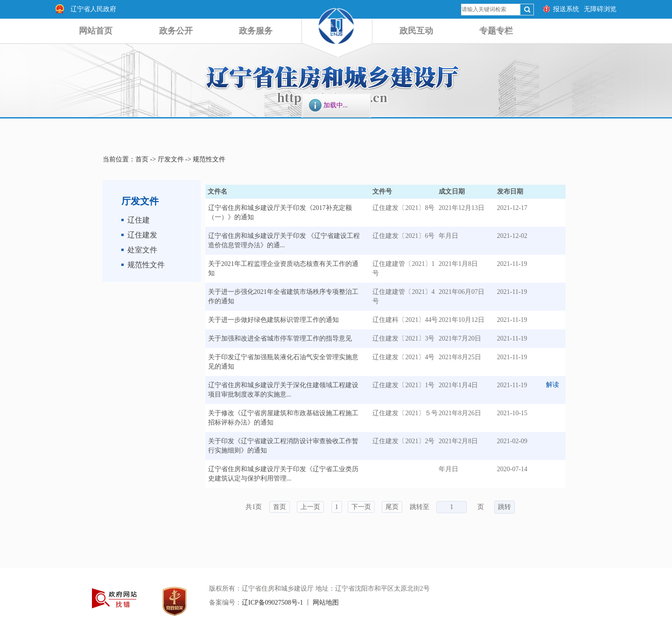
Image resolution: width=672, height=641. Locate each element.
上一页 (310, 507)
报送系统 (566, 9)
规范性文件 (209, 159)
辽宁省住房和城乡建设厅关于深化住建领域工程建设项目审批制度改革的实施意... (283, 390)
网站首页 (96, 31)
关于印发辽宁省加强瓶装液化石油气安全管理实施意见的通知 (283, 362)
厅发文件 (171, 159)
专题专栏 (496, 31)
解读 (553, 385)
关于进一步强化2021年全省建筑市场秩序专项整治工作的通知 (283, 296)
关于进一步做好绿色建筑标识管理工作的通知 (273, 320)
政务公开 (176, 31)
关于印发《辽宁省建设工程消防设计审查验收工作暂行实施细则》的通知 (283, 446)
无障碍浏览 (600, 9)
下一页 (361, 507)
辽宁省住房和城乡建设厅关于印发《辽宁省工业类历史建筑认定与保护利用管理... (283, 474)
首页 (142, 159)
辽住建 (139, 220)
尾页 (392, 507)
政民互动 (416, 31)
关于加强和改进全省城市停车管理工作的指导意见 (280, 338)
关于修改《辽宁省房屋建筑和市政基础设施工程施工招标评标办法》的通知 (283, 418)
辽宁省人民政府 (93, 9)
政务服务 (256, 31)
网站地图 (326, 603)
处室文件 (142, 250)
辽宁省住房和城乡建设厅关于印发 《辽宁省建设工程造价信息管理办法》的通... (284, 240)
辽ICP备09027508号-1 (272, 603)
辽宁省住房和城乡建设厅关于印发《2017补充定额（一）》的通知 (280, 213)
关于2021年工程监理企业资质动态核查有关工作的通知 (283, 268)
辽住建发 (142, 235)
